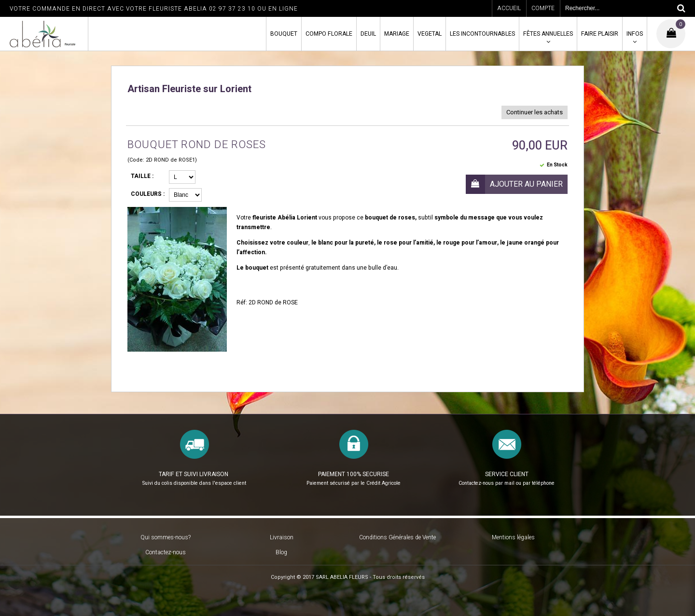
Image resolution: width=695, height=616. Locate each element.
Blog (281, 552)
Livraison (282, 537)
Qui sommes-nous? (166, 537)
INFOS (635, 34)
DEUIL (368, 34)
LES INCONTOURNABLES (482, 34)
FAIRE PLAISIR (600, 34)
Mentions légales (513, 537)
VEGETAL (430, 34)
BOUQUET (284, 34)
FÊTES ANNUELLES (548, 34)
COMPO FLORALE (329, 34)
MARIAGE (397, 34)
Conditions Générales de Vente (397, 537)
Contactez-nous (166, 552)
